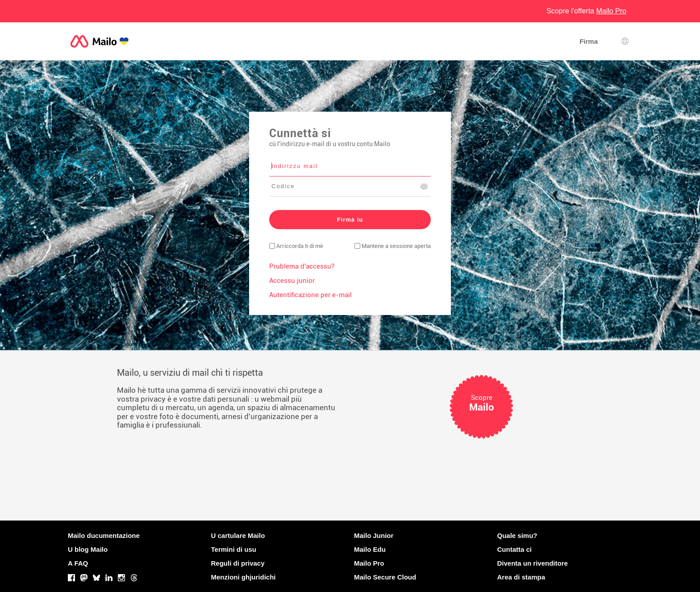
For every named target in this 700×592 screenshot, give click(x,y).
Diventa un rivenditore (533, 563)
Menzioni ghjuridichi (244, 577)
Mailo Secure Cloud (385, 577)
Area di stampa (521, 577)
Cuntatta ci (515, 549)
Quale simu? (517, 535)
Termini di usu (234, 549)
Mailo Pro (369, 563)
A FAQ (78, 563)
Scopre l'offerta (586, 11)
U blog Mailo (88, 549)
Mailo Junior (374, 535)
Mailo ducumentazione (104, 535)
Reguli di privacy (238, 563)
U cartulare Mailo (238, 535)
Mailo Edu (370, 549)
